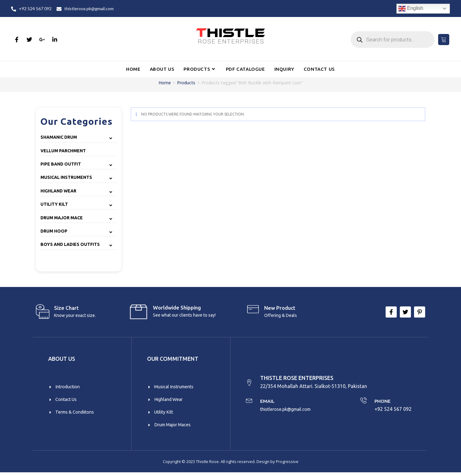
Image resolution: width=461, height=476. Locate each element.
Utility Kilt (54, 204)
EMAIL (270, 402)
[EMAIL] (250, 403)
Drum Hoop (54, 231)
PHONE (384, 402)
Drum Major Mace (62, 218)
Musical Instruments (66, 177)
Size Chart (66, 308)
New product (280, 308)
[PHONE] (363, 403)
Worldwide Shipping (177, 308)
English (411, 9)
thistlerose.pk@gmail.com (290, 411)
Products (186, 83)
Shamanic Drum (59, 137)
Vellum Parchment (63, 151)
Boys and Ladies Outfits (70, 244)
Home (165, 83)
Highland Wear (58, 191)
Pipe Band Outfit (61, 164)
